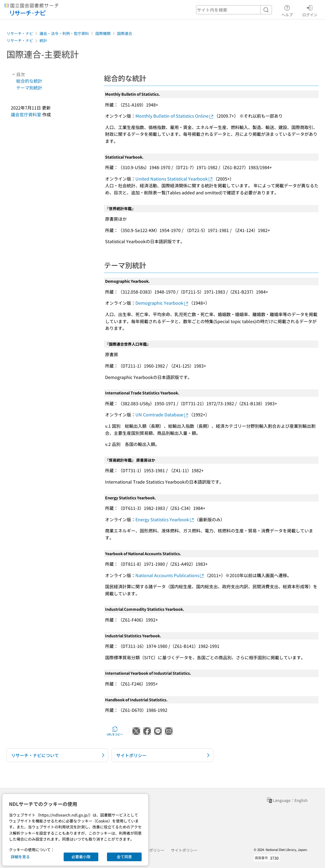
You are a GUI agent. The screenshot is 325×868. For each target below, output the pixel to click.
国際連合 (125, 33)
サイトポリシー (184, 850)
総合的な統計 (29, 81)
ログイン (310, 10)
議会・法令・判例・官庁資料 (64, 33)
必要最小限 (81, 857)
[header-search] (234, 10)
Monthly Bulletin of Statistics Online (175, 116)
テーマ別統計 (29, 88)
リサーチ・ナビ (20, 33)
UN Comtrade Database (162, 414)
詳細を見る (20, 857)
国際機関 (103, 33)
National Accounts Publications (170, 575)
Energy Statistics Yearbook (165, 519)
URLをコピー (115, 731)
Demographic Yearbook (162, 303)
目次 (18, 74)
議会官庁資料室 (26, 114)
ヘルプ (287, 10)
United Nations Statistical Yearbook (174, 179)
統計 (43, 40)
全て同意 (124, 857)
